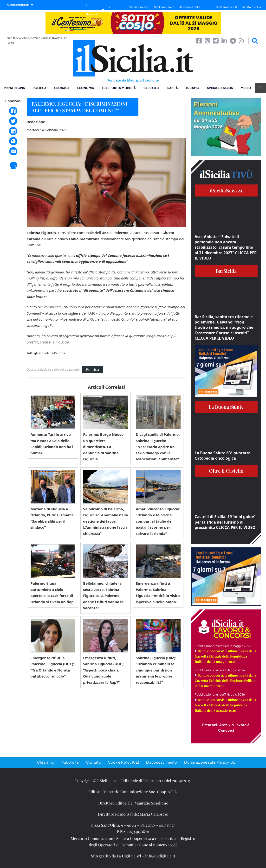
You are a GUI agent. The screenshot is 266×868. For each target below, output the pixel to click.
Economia (86, 88)
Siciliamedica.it (227, 7)
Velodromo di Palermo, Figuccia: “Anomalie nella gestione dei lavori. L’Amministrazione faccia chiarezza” (105, 521)
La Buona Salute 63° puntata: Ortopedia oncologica (222, 456)
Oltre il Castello (226, 471)
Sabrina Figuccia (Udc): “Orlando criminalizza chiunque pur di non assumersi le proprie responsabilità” (156, 670)
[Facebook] (13, 111)
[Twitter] (13, 121)
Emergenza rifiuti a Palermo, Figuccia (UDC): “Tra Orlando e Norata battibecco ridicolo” (52, 667)
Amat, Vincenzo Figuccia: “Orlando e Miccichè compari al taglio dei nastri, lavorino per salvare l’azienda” (158, 521)
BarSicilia (152, 88)
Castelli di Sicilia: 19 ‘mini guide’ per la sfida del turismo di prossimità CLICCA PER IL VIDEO (225, 522)
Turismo (192, 88)
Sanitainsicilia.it (253, 7)
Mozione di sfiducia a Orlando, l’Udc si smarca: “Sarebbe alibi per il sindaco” (53, 518)
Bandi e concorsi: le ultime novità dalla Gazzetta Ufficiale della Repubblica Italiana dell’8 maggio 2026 (225, 705)
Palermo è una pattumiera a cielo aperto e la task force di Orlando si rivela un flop (52, 592)
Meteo (246, 88)
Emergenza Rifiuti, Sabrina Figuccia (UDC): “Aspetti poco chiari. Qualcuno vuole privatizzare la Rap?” (104, 670)
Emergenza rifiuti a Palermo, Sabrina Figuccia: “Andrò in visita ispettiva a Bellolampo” (158, 592)
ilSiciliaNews (226, 190)
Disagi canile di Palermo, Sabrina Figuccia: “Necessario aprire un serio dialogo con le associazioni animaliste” (158, 447)
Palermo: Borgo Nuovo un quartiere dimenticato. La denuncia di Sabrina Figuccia (103, 447)
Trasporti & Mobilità (119, 88)
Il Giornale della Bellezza (190, 10)
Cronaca (62, 88)
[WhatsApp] (13, 141)
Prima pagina (14, 88)
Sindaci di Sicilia (220, 88)
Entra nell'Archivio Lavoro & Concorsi (226, 728)
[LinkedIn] (13, 131)
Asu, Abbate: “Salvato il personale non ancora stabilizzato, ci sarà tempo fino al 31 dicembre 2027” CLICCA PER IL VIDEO (226, 247)
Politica (40, 88)
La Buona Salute (226, 407)
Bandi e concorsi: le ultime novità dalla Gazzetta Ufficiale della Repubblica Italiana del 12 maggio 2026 (225, 656)
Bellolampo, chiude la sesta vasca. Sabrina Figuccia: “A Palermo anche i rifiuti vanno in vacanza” (103, 596)
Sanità (173, 88)
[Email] (13, 151)
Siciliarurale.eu (139, 7)
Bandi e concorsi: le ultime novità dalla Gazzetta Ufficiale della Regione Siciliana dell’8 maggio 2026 (226, 681)
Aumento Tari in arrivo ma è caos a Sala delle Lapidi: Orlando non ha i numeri (52, 444)
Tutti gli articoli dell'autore (46, 353)
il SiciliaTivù (116, 10)
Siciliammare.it (164, 7)
